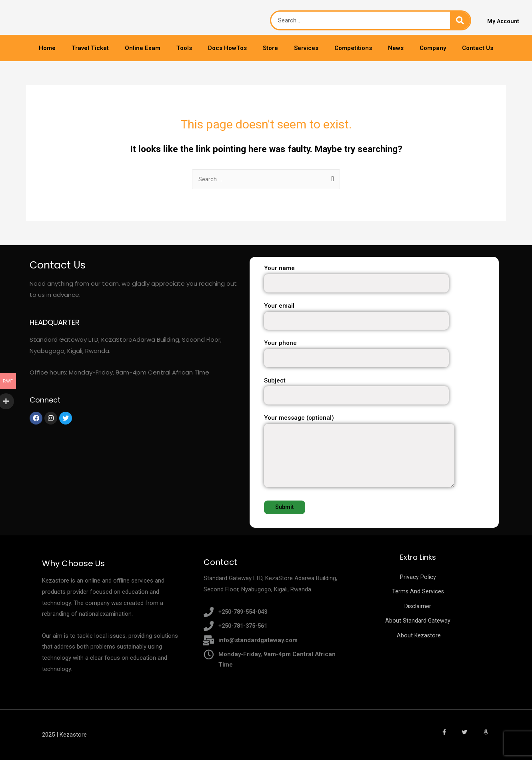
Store (270, 48)
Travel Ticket (90, 48)
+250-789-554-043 (245, 612)
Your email (381, 317)
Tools (184, 48)
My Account (504, 22)
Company (433, 48)
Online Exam (143, 48)
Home (47, 48)
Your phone (381, 354)
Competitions (353, 48)
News (396, 48)
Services (306, 48)
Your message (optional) (381, 454)
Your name (381, 279)
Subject (381, 392)
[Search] (460, 20)
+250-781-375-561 (245, 627)
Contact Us (478, 48)
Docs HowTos (227, 48)
